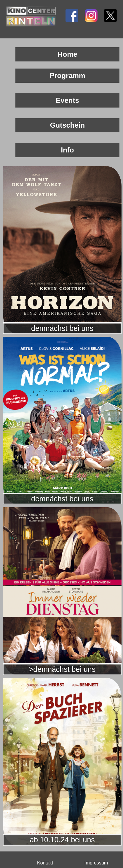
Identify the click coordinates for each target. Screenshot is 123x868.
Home (67, 54)
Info (68, 150)
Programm (67, 75)
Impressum (96, 863)
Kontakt (45, 863)
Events (67, 100)
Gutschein (67, 125)
